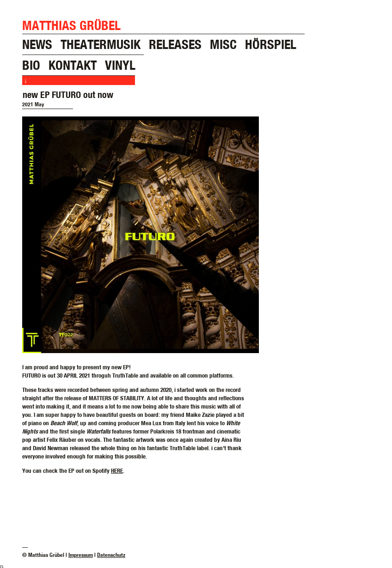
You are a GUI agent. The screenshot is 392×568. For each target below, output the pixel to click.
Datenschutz (111, 555)
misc (223, 44)
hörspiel (271, 44)
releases (175, 44)
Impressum (81, 555)
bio (31, 65)
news (37, 44)
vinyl (120, 65)
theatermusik (101, 44)
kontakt (73, 65)
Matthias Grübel (71, 25)
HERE (117, 470)
